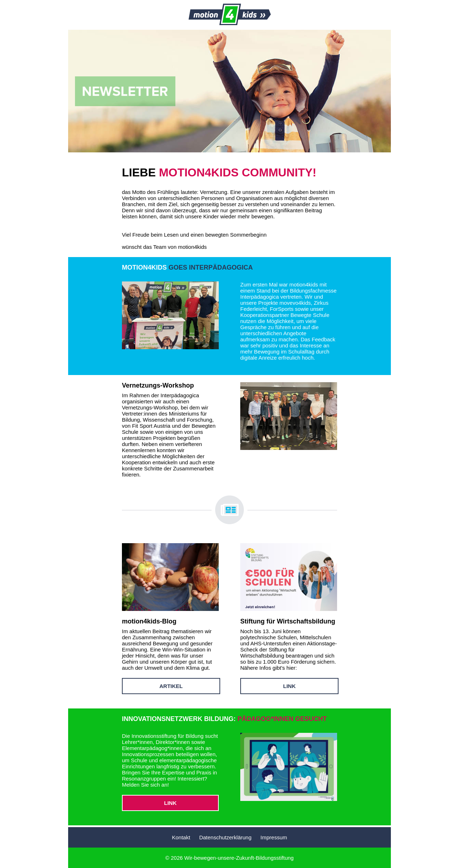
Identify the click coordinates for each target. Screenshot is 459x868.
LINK (290, 686)
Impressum (274, 837)
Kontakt (181, 837)
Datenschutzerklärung (225, 837)
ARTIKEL (171, 686)
